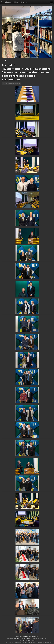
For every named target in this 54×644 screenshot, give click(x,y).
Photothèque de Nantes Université (15, 2)
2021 (28, 69)
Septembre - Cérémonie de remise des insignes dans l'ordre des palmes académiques (27, 74)
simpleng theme (33, 637)
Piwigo (26, 637)
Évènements (12, 69)
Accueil (7, 65)
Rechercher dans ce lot (12, 84)
